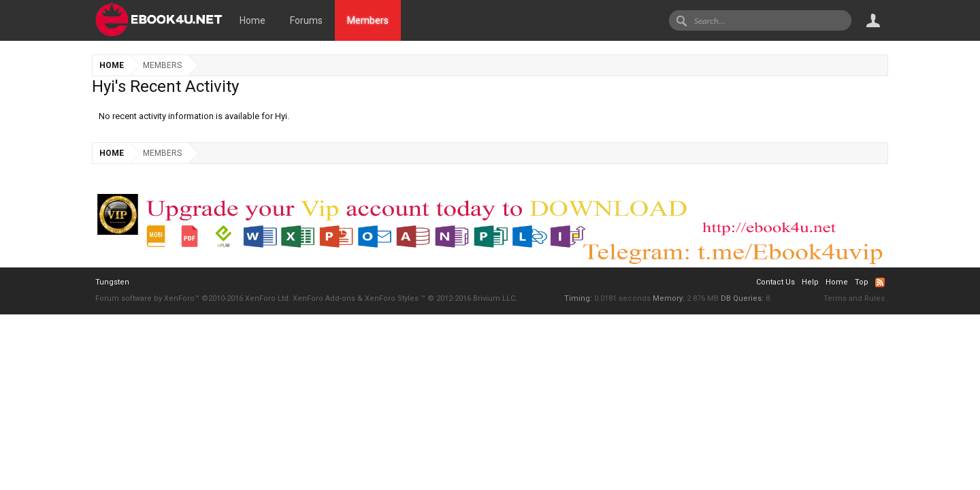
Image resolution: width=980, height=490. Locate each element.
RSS (880, 282)
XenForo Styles (392, 298)
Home (252, 20)
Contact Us (775, 282)
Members (368, 20)
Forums (306, 20)
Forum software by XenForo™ (193, 298)
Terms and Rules (854, 298)
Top (862, 282)
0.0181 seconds (622, 298)
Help (810, 282)
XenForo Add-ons (324, 298)
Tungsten (112, 282)
